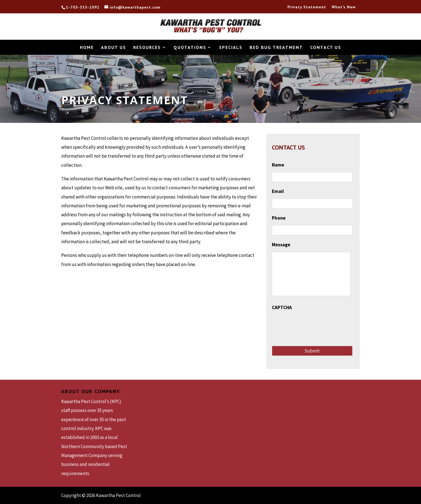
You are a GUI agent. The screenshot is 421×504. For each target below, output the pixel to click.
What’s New (344, 7)
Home (87, 48)
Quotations (190, 48)
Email (278, 191)
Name (278, 165)
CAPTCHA (282, 307)
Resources (147, 48)
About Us (114, 48)
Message (281, 245)
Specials (231, 48)
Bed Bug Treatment (276, 48)
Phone (279, 218)
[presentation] (314, 326)
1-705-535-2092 (83, 8)
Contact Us (326, 48)
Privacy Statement (307, 7)
